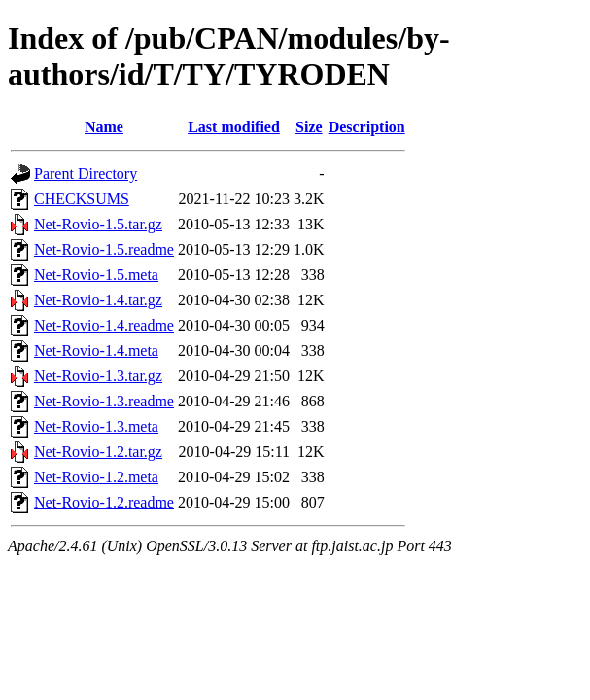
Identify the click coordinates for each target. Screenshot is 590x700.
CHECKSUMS (82, 199)
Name (104, 127)
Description (367, 127)
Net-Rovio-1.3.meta (96, 426)
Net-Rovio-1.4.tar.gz (98, 300)
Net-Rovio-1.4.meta (96, 350)
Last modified (234, 127)
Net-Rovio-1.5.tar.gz (98, 224)
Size (309, 127)
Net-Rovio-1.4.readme (104, 325)
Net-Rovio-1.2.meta (96, 477)
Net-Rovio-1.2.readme (104, 502)
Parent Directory (86, 174)
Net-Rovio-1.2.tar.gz (98, 452)
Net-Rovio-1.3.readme (104, 401)
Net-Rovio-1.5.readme (104, 249)
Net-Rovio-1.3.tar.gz (98, 376)
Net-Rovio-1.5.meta (96, 275)
